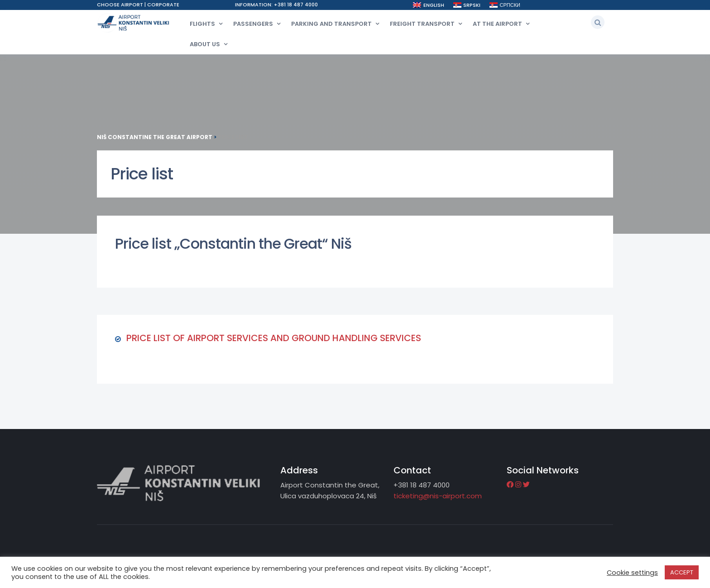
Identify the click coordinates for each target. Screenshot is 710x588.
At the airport (497, 24)
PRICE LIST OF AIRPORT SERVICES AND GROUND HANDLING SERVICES (274, 338)
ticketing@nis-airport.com (438, 496)
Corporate (163, 5)
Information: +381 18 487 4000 (276, 5)
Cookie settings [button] (632, 573)
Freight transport (422, 24)
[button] (598, 22)
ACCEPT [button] (682, 572)
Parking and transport (331, 24)
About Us (205, 44)
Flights (202, 24)
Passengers (253, 24)
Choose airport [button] (121, 5)
